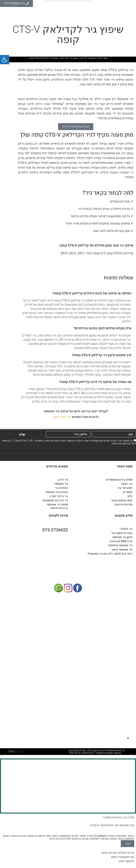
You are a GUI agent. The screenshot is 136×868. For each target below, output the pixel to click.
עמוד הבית (103, 58)
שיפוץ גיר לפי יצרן (88, 58)
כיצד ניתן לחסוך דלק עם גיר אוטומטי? (110, 553)
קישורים (128, 492)
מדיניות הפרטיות (126, 443)
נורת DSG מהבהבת (121, 541)
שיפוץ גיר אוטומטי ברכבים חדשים (57, 506)
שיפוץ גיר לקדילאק (69, 58)
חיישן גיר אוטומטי (122, 537)
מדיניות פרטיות (124, 504)
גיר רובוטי (127, 484)
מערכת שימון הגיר (122, 532)
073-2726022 (55, 530)
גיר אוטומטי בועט (122, 549)
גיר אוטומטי (61, 484)
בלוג (130, 496)
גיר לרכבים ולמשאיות (55, 500)
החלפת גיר (61, 488)
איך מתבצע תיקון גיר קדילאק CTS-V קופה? (102, 355)
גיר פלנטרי (126, 528)
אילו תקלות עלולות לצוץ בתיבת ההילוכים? (103, 328)
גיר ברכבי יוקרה (59, 496)
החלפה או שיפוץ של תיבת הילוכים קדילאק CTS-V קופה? (92, 293)
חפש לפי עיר (125, 488)
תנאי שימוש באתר (122, 500)
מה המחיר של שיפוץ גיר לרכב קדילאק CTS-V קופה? (95, 382)
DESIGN (15, 751)
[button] (68, 1)
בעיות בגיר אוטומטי (57, 492)
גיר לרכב (63, 480)
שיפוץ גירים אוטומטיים (119, 480)
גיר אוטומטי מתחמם (120, 545)
